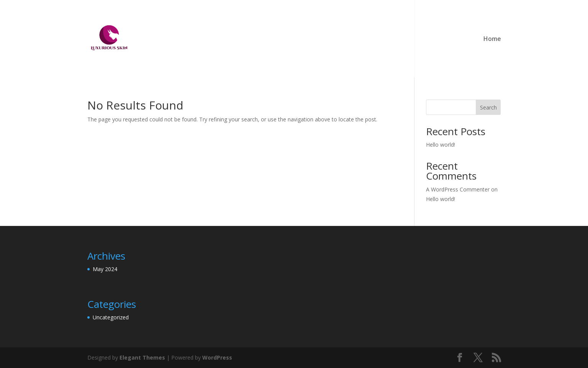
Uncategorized (111, 317)
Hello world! (441, 145)
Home (492, 39)
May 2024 (105, 269)
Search (488, 107)
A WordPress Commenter (458, 189)
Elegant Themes (142, 357)
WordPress (217, 357)
